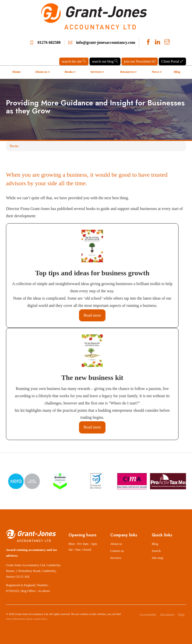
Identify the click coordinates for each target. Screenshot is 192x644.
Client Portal (172, 61)
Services (97, 72)
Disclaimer (167, 615)
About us (42, 72)
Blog (177, 72)
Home (17, 72)
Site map (157, 558)
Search (156, 551)
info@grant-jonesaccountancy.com (106, 42)
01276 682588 (49, 42)
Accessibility (148, 615)
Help (181, 615)
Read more (92, 315)
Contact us (117, 551)
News (157, 72)
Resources (128, 72)
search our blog (105, 61)
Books (70, 72)
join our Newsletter (140, 61)
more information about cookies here (26, 619)
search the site (74, 61)
